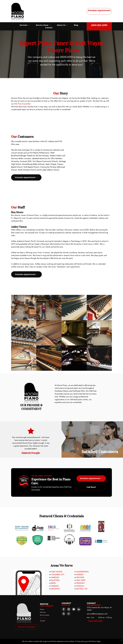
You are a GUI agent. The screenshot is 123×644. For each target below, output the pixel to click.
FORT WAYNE (57, 572)
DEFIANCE (55, 589)
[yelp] (64, 614)
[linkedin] (79, 610)
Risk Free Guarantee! (48, 104)
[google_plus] (69, 614)
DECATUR (80, 577)
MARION (80, 575)
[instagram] (69, 610)
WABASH (55, 586)
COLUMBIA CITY (58, 575)
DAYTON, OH (82, 589)
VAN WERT (81, 580)
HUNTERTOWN (82, 572)
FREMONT (80, 583)
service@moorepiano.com (97, 614)
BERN (53, 583)
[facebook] (64, 610)
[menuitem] (25, 25)
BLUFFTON (55, 580)
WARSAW (55, 577)
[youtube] (74, 610)
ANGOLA (80, 586)
